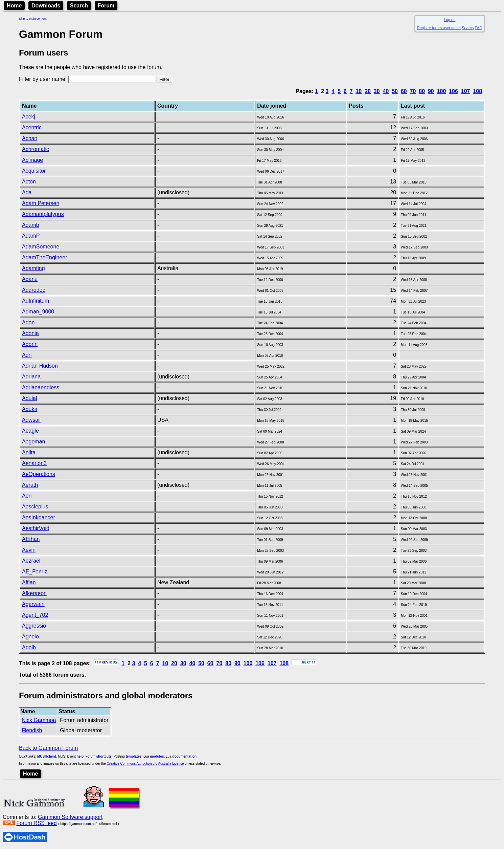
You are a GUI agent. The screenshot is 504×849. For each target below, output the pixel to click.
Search (79, 6)
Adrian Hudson (40, 366)
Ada (27, 192)
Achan (30, 138)
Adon (28, 322)
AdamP (31, 236)
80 (422, 91)
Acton (29, 182)
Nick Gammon (39, 720)
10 (359, 91)
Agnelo (30, 637)
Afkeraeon (34, 593)
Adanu (30, 279)
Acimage (32, 160)
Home (14, 6)
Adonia (30, 333)
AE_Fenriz (35, 572)
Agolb (29, 647)
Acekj (29, 117)
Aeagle (30, 431)
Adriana (31, 377)
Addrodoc (34, 290)
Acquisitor (34, 171)
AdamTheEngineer (44, 257)
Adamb (31, 225)
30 (377, 91)
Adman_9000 (38, 312)
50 (395, 91)
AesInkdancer (39, 517)
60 (404, 91)
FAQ (479, 28)
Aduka (30, 409)
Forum (106, 6)
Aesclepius (35, 507)
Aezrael (31, 561)
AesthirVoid (36, 528)
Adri (27, 355)
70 (413, 91)
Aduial (29, 398)
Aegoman (34, 442)
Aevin (29, 550)
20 (368, 91)
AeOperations (39, 474)
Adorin (30, 344)
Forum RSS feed (36, 823)
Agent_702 (35, 615)
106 (453, 91)
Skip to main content (33, 19)
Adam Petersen (41, 203)
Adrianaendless (41, 387)
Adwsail (31, 420)
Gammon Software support (70, 817)
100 (442, 91)
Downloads (46, 6)
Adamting (33, 268)
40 (386, 91)
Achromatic (36, 149)
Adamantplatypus (43, 214)
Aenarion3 (34, 463)
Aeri (27, 496)
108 (477, 91)
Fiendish (32, 730)
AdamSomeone (41, 247)
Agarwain (33, 604)
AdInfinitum (36, 301)
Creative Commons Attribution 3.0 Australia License (145, 764)
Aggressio (34, 626)
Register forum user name (439, 28)
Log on (450, 20)
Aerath (30, 485)
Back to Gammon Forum (48, 748)
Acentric (32, 127)
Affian (29, 582)
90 (431, 91)
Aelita (29, 452)
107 (466, 91)
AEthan (31, 539)
